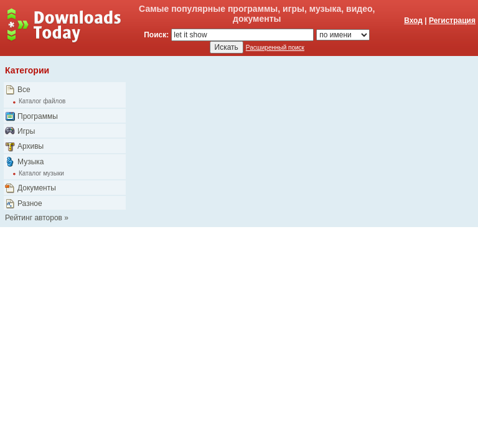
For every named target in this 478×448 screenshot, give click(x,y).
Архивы (30, 146)
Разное (30, 203)
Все (24, 90)
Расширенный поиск (275, 48)
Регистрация (452, 21)
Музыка (30, 162)
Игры (26, 131)
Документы (37, 188)
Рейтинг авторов (34, 218)
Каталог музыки (41, 173)
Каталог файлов (42, 101)
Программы (38, 116)
